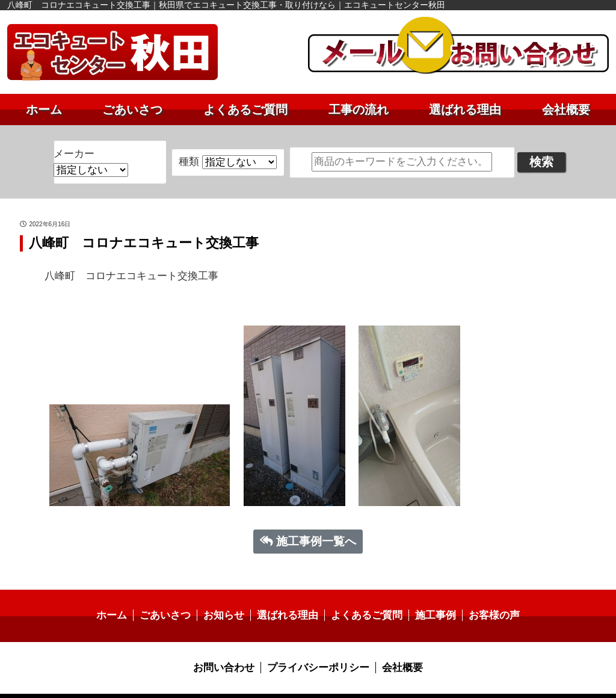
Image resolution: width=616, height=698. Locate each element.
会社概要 (566, 110)
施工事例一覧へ (308, 526)
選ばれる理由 (465, 110)
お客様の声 (485, 601)
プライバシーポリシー (318, 653)
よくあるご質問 (245, 110)
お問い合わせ (228, 653)
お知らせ (228, 601)
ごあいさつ (132, 110)
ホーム (44, 110)
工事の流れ (359, 110)
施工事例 (430, 601)
